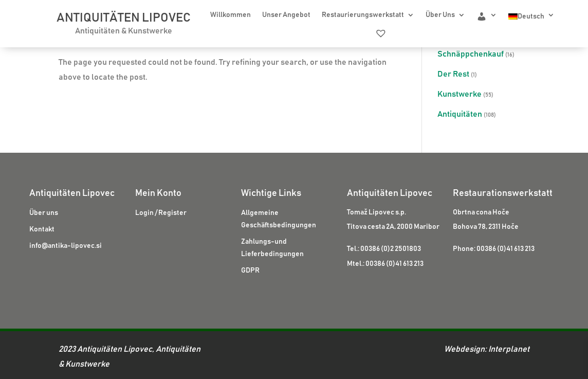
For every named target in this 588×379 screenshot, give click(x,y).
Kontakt (42, 229)
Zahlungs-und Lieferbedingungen (272, 248)
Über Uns (440, 15)
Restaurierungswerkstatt (363, 15)
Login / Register (161, 213)
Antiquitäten (460, 114)
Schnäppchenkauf (471, 54)
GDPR (250, 270)
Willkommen (231, 15)
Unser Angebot (286, 15)
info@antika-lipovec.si (66, 246)
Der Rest (453, 74)
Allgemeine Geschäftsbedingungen (279, 219)
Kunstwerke (460, 94)
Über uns (44, 213)
